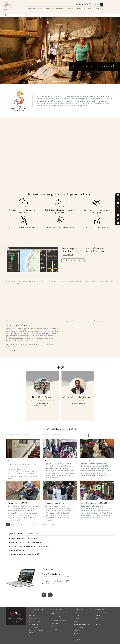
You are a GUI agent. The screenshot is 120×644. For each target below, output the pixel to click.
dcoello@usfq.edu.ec (42, 404)
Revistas (98, 625)
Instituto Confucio (78, 628)
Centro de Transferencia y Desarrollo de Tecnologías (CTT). (31, 546)
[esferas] (13, 351)
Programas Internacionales (37, 625)
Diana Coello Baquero (42, 397)
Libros (97, 621)
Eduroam (76, 634)
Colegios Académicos (35, 621)
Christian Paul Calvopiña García (78, 397)
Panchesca (55, 623)
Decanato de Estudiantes (80, 621)
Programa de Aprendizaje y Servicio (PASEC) (26, 542)
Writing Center (77, 631)
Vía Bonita (54, 630)
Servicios (79, 9)
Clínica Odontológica (57, 617)
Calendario (76, 618)
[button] (9, 51)
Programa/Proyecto (15, 435)
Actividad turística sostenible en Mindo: (96, 503)
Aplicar (85, 436)
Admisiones (49, 9)
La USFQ (99, 9)
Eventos (70, 9)
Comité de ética (100, 618)
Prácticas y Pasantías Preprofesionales (24, 538)
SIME (53, 626)
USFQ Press (77, 612)
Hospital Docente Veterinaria (59, 620)
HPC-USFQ (99, 615)
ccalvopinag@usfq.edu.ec (78, 404)
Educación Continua (17, 550)
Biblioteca (76, 615)
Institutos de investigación (103, 612)
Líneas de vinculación (43, 435)
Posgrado (32, 615)
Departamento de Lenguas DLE (82, 625)
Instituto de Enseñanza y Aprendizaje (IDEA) (25, 554)
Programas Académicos (34, 9)
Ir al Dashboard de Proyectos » (73, 260)
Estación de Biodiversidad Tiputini (36, 632)
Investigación (60, 9)
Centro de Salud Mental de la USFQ (59, 613)
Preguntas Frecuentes (80, 640)
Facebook (50, 595)
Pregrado (32, 612)
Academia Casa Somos (90, 461)
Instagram (44, 595)
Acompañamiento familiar (55, 503)
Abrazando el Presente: (53, 461)
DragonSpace (83, 4)
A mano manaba (14, 461)
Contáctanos (89, 9)
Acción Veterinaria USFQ (17, 503)
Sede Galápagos (34, 628)
